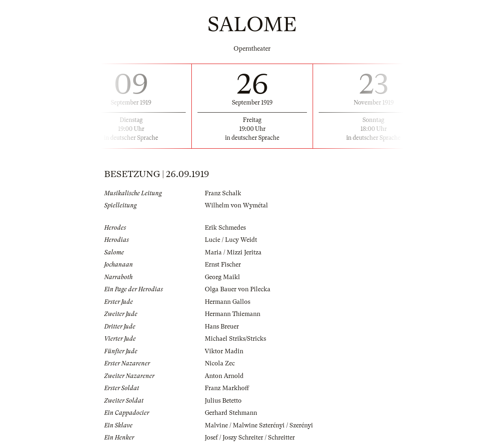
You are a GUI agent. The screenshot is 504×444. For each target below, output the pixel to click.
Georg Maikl (222, 277)
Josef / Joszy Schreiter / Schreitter (250, 438)
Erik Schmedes (225, 228)
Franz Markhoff (227, 388)
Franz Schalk (223, 193)
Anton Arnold (224, 376)
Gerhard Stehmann (231, 413)
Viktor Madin (224, 351)
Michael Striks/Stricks (235, 339)
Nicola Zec (220, 363)
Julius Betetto (223, 401)
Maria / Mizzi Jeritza (233, 252)
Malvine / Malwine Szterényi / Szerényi (259, 425)
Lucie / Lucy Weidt (231, 240)
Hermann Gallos (227, 302)
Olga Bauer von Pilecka (238, 289)
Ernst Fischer (223, 265)
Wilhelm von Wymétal (236, 205)
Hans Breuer (222, 327)
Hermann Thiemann (233, 314)
